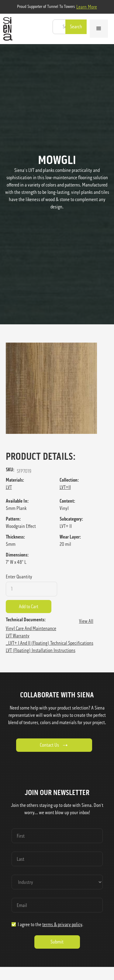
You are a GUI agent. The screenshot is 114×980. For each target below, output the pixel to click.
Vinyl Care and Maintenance (31, 628)
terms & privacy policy (62, 924)
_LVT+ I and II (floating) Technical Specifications (50, 643)
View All (86, 621)
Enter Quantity (19, 577)
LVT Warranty (18, 636)
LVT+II (65, 487)
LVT (9, 487)
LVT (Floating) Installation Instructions (41, 650)
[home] (6, 29)
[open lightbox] (57, 388)
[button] (99, 29)
